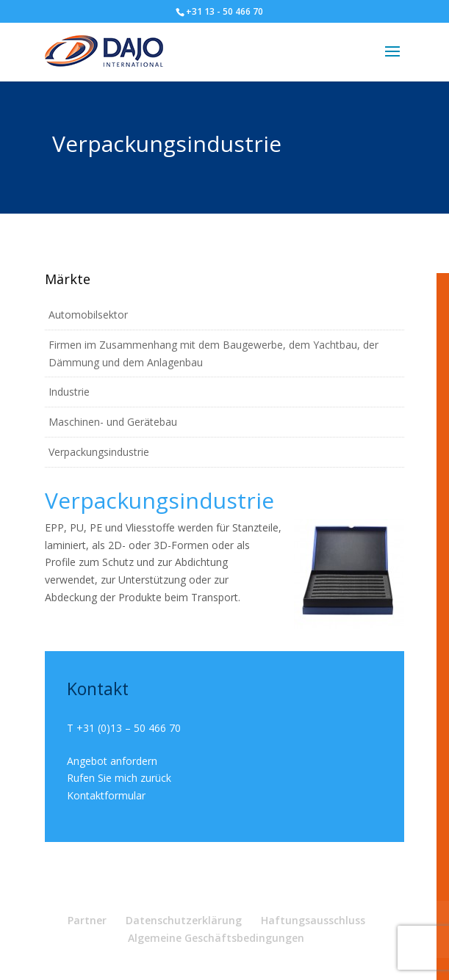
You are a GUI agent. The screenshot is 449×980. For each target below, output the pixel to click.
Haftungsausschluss (313, 920)
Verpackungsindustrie (99, 452)
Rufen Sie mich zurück (119, 778)
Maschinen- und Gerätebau (113, 422)
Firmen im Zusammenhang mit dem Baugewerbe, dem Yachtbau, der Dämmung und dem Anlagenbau (213, 353)
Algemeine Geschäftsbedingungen (216, 938)
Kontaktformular (106, 795)
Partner (87, 920)
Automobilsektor (88, 315)
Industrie (69, 392)
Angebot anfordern (112, 761)
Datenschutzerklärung (184, 920)
